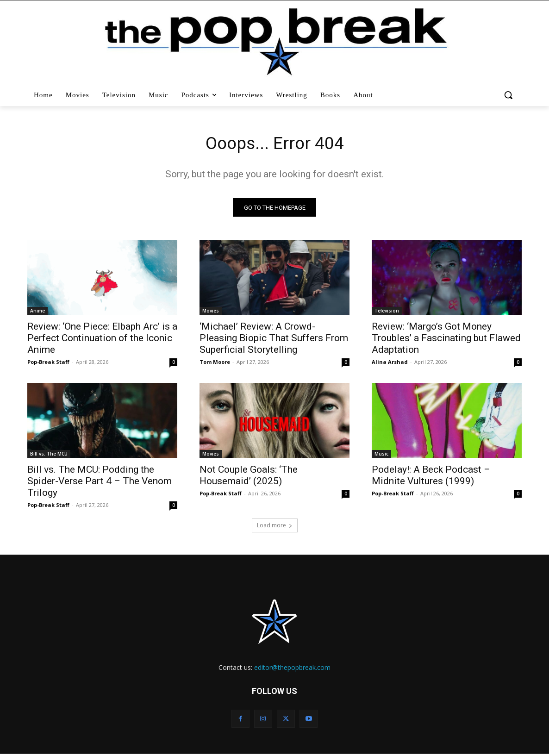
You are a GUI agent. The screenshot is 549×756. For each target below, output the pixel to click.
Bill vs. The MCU (49, 456)
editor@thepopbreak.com (292, 670)
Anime (37, 313)
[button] (509, 95)
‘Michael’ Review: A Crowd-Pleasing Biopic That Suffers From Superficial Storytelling (274, 340)
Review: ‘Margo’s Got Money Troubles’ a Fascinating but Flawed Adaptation (446, 340)
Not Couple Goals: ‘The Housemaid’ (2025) (249, 478)
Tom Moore (215, 364)
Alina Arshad (390, 364)
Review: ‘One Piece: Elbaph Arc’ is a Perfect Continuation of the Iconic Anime (102, 340)
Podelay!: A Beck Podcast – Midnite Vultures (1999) (431, 478)
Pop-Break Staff (48, 364)
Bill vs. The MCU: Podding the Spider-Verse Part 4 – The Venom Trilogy (100, 483)
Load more (275, 528)
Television (387, 313)
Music (381, 456)
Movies (211, 313)
